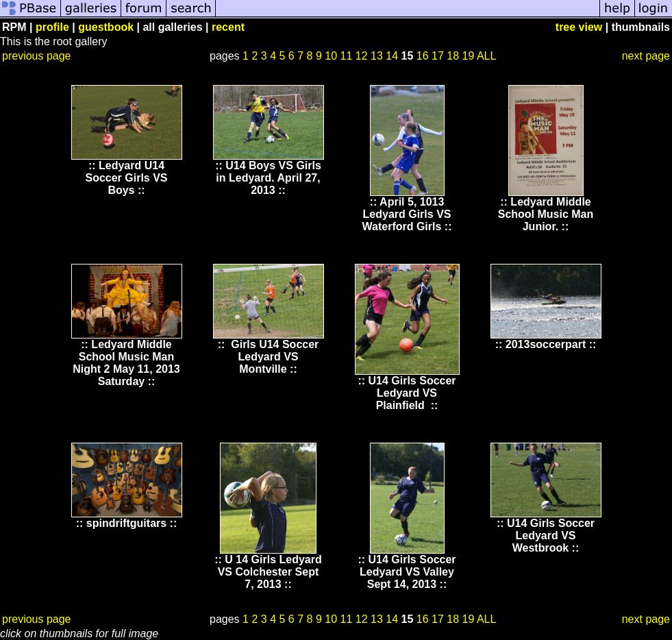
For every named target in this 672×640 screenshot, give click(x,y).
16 (423, 56)
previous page (37, 56)
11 (347, 56)
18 (453, 56)
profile (52, 27)
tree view (579, 27)
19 (469, 56)
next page (646, 56)
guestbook (106, 27)
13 (377, 56)
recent (228, 27)
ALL (486, 56)
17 (438, 56)
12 (362, 56)
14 (392, 56)
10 (331, 56)
